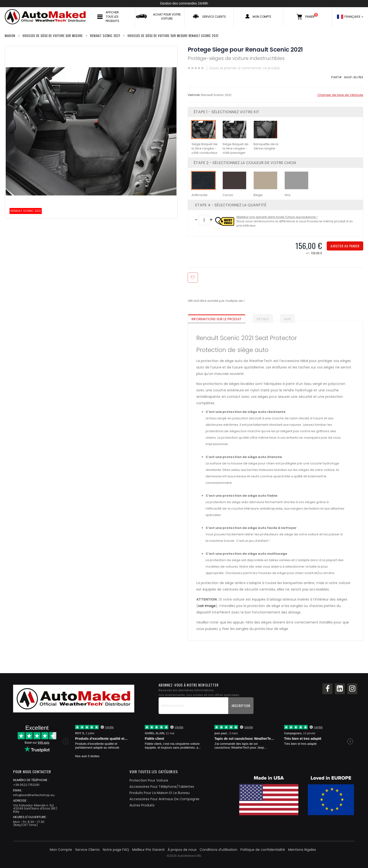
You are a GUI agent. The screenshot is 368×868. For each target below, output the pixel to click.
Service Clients (87, 850)
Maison (10, 36)
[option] (203, 130)
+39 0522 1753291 (26, 785)
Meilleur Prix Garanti (148, 850)
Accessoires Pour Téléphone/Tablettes (162, 787)
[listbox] (275, 139)
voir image (207, 606)
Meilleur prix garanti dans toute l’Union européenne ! (277, 217)
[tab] (220, 318)
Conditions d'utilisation (218, 850)
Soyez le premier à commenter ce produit (245, 68)
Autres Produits (142, 805)
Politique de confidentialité (263, 850)
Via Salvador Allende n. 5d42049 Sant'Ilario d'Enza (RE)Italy (35, 808)
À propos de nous (182, 850)
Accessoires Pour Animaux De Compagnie (164, 799)
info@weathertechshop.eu (34, 795)
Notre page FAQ (116, 850)
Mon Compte (61, 850)
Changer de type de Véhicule (340, 95)
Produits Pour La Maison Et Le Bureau (160, 793)
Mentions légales (302, 850)
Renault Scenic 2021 (105, 36)
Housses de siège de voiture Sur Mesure (53, 36)
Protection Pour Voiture (149, 780)
